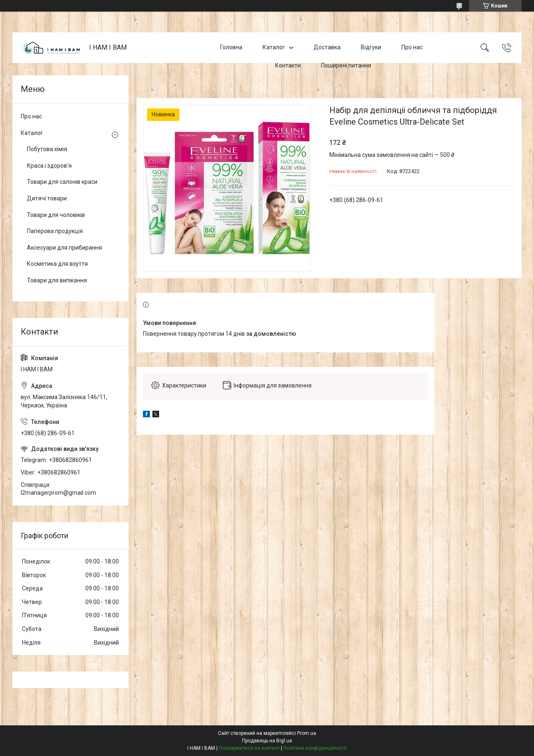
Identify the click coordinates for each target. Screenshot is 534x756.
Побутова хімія (47, 149)
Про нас (412, 47)
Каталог (274, 47)
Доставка (327, 47)
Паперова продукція (55, 231)
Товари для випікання (57, 280)
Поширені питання (346, 65)
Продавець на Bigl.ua (267, 741)
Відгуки (371, 47)
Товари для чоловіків (56, 215)
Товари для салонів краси (62, 182)
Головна (231, 47)
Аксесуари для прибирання (64, 248)
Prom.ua (307, 733)
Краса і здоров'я (49, 166)
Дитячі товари (47, 198)
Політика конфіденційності (315, 748)
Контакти (288, 65)
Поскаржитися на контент (249, 748)
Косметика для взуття (57, 264)
